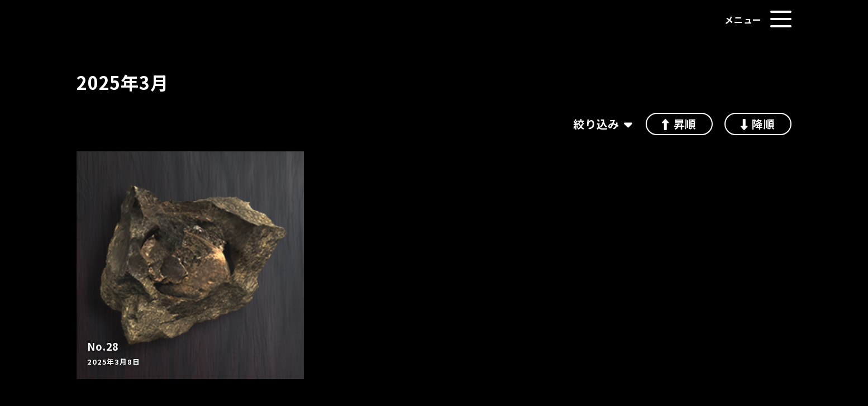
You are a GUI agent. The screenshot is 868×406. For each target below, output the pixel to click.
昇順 (679, 124)
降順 (758, 124)
